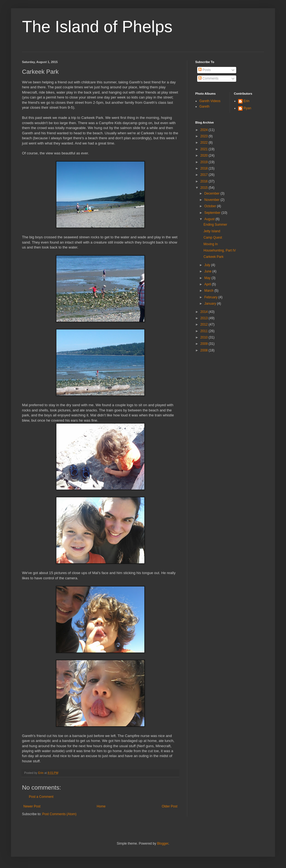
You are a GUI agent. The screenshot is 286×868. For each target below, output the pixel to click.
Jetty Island (212, 231)
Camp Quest (213, 238)
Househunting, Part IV (220, 250)
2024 (205, 130)
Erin (247, 101)
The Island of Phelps (97, 27)
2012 (205, 324)
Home (101, 806)
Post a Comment (41, 797)
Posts (204, 70)
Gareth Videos (210, 101)
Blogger (163, 844)
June (208, 271)
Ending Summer (215, 225)
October (211, 206)
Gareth (204, 107)
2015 (205, 188)
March (209, 291)
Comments (208, 78)
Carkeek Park (214, 257)
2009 (205, 344)
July (208, 265)
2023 (205, 136)
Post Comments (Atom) (59, 814)
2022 (205, 143)
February (211, 297)
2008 (205, 350)
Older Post (170, 806)
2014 (205, 312)
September (213, 213)
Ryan (248, 108)
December (212, 193)
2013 (205, 318)
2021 (205, 149)
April (208, 284)
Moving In (211, 244)
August (210, 219)
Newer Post (32, 806)
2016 (205, 181)
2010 (205, 337)
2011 (205, 331)
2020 (205, 155)
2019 (205, 162)
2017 (205, 175)
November (212, 200)
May (208, 278)
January (211, 304)
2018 (205, 168)
